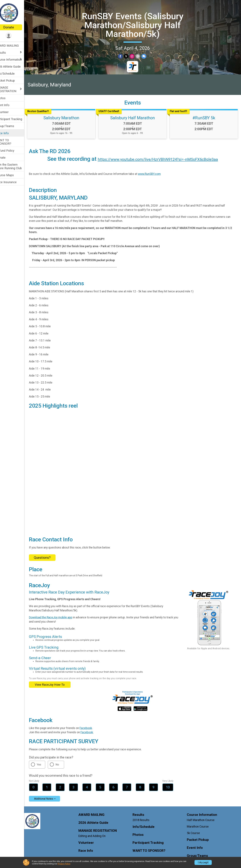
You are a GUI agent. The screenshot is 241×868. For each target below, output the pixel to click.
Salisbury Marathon (67, 117)
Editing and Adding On (97, 832)
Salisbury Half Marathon (136, 117)
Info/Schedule (12, 74)
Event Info (9, 105)
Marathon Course (199, 822)
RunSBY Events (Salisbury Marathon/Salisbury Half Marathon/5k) (136, 25)
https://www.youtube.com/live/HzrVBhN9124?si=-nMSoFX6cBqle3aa (161, 159)
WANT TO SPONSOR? (10, 142)
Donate (15, 27)
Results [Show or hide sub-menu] (8, 53)
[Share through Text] (147, 56)
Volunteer (9, 112)
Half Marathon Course (202, 816)
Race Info (9, 133)
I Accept (203, 862)
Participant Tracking (16, 119)
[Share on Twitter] (130, 56)
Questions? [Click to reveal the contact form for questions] (49, 553)
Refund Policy (12, 151)
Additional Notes (50, 794)
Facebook (93, 724)
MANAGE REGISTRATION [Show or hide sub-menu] (13, 89)
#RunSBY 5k (205, 117)
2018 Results (144, 816)
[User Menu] (16, 36)
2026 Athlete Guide (15, 67)
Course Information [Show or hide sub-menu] (16, 60)
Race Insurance (13, 182)
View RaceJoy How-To (57, 680)
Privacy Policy (64, 864)
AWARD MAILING (14, 46)
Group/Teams (12, 126)
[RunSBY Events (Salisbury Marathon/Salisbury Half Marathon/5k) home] (16, 13)
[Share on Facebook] (124, 56)
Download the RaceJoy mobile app (57, 613)
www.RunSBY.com (156, 173)
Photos (7, 98)
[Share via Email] (141, 56)
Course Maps (12, 175)
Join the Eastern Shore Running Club (16, 166)
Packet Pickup (12, 81)
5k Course (195, 829)
